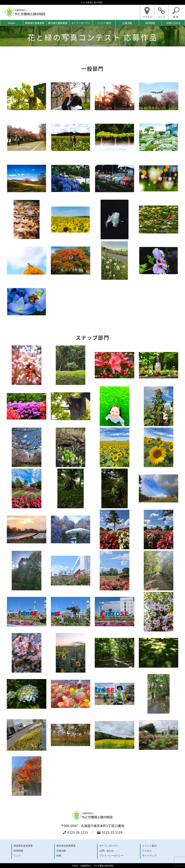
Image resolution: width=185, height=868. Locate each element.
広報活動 (127, 23)
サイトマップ (149, 856)
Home (12, 23)
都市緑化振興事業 (58, 23)
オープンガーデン (81, 23)
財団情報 (150, 23)
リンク (17, 856)
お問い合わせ (173, 23)
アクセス (147, 851)
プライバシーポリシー (111, 856)
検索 (59, 856)
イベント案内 (104, 23)
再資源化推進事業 (35, 23)
